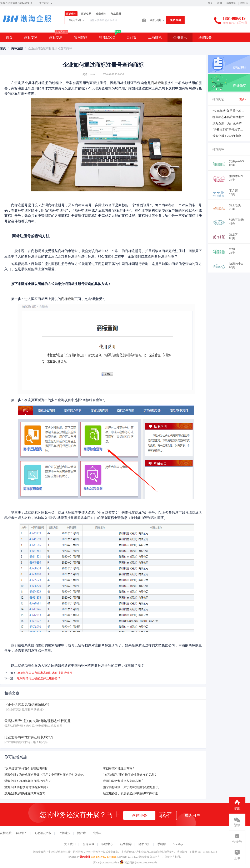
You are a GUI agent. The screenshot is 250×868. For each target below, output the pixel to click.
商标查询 (71, 14)
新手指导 (126, 844)
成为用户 (192, 815)
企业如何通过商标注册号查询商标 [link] (50, 48)
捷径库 (81, 833)
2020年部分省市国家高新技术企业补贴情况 (45, 673)
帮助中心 (107, 844)
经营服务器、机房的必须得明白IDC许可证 (130, 793)
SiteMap (178, 844)
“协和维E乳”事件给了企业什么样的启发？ (130, 775)
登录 (210, 3)
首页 (9, 37)
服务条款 (89, 844)
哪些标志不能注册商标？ (119, 768)
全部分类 (157, 20)
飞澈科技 (64, 833)
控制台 (244, 3)
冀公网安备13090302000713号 (138, 863)
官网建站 (81, 37)
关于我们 (70, 844)
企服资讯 (180, 37)
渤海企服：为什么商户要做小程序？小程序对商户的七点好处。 (45, 775)
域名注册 (116, 14)
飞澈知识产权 (43, 833)
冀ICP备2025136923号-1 (106, 863)
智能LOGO (107, 37)
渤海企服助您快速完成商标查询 (25, 793)
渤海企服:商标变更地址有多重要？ (27, 787)
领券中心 (231, 3)
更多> (243, 99)
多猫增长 (21, 833)
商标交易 (86, 14)
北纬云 (97, 833)
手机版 (162, 844)
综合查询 (77, 20)
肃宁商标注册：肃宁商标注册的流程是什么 (131, 787)
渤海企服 (85, 857)
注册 (220, 3)
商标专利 (31, 37)
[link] (3, 48)
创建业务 (139, 815)
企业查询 (101, 14)
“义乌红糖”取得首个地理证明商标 (26, 768)
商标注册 (17, 48)
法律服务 (205, 37)
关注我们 (46, 3)
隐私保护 (144, 844)
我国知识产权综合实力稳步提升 (124, 781)
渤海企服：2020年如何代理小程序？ (28, 781)
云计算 (132, 37)
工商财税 (155, 37)
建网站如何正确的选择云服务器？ (39, 678)
